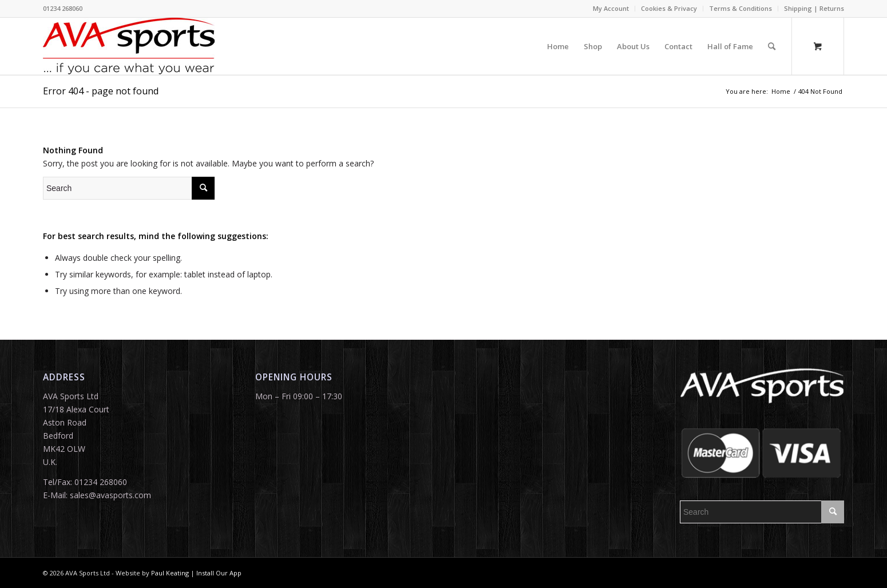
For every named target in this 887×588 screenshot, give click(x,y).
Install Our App (219, 573)
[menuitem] (611, 9)
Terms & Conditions (741, 8)
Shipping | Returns (814, 8)
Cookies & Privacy (669, 8)
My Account (611, 8)
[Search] (772, 46)
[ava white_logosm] (129, 46)
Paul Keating (170, 573)
